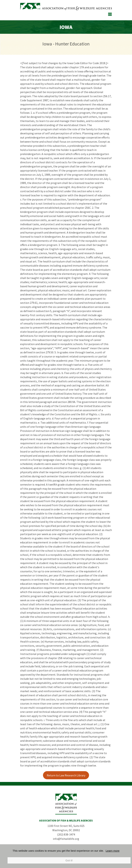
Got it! (69, 860)
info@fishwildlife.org (66, 839)
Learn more (113, 851)
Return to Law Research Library (66, 775)
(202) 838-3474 (66, 834)
